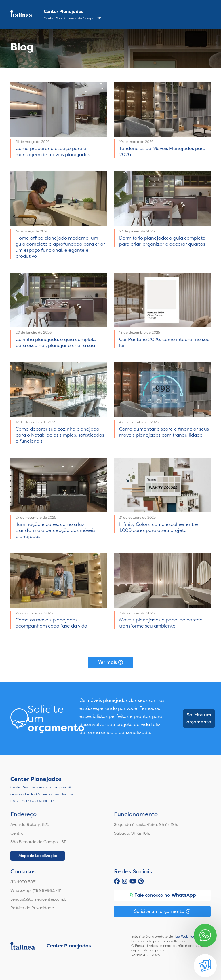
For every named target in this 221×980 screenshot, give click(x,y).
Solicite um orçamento (199, 718)
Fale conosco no (162, 895)
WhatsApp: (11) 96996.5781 (36, 890)
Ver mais (110, 662)
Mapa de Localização (38, 856)
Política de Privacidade (32, 908)
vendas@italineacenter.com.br (39, 899)
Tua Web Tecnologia (191, 937)
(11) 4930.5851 (23, 882)
